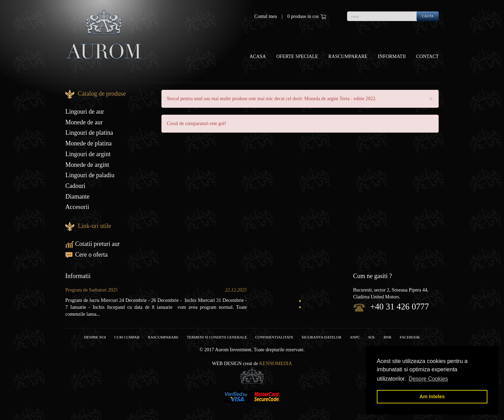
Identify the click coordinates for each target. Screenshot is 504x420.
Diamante (77, 197)
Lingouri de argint (88, 154)
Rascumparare (348, 56)
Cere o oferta (86, 255)
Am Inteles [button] (432, 397)
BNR (388, 337)
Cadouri (75, 186)
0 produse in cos (307, 17)
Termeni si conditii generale (217, 337)
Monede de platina (88, 143)
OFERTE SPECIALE (297, 56)
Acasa (258, 56)
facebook (410, 337)
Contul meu (266, 16)
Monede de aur (84, 122)
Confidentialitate (274, 337)
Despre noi (95, 337)
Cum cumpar (127, 337)
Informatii (392, 56)
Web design (227, 364)
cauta (428, 16)
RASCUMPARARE (163, 337)
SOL (372, 337)
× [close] (431, 99)
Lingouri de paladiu (90, 175)
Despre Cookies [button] (428, 379)
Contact (427, 56)
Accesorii (77, 207)
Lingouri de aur (85, 112)
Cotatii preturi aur (92, 244)
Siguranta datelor (322, 337)
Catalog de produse (102, 94)
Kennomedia (276, 364)
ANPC (355, 337)
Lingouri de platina (89, 133)
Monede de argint (87, 165)
